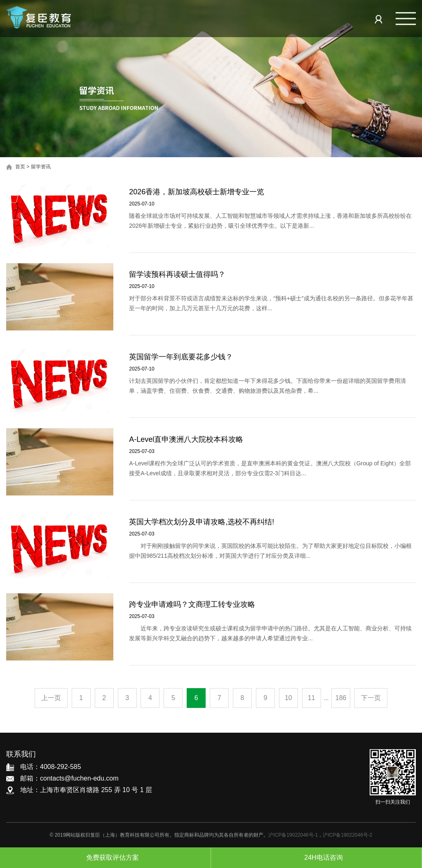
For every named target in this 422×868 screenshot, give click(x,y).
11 (312, 698)
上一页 (51, 698)
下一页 (371, 698)
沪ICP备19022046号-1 (293, 835)
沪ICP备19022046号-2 (347, 835)
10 (288, 698)
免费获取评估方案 (105, 857)
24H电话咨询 (316, 857)
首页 (20, 167)
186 (341, 698)
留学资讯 (41, 167)
